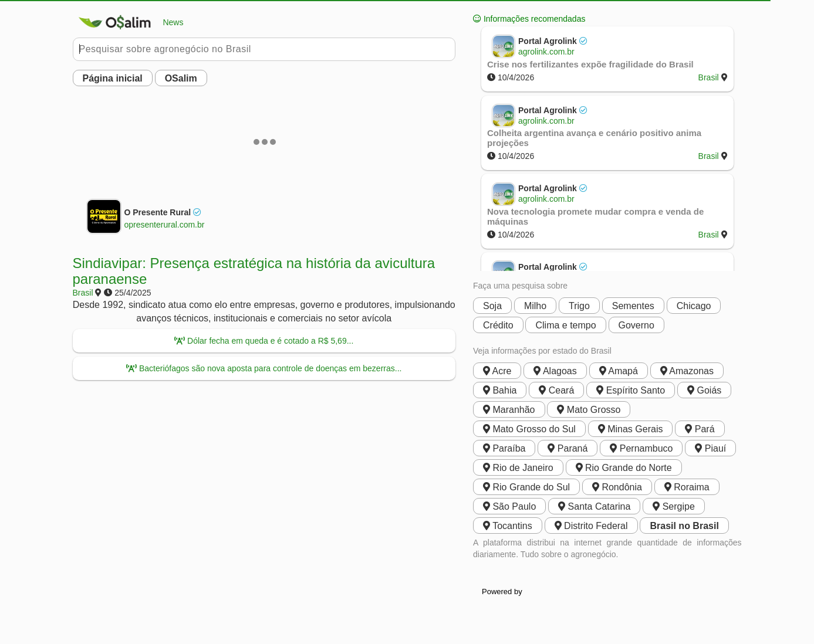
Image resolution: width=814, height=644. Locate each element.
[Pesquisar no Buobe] (264, 49)
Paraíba (504, 448)
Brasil (83, 293)
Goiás (704, 390)
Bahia (500, 390)
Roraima (687, 487)
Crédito (498, 325)
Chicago (694, 306)
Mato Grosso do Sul (529, 429)
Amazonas (687, 371)
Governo (636, 325)
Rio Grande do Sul (526, 487)
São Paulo (509, 506)
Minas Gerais (631, 429)
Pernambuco (641, 448)
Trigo (579, 306)
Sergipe (674, 506)
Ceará (556, 390)
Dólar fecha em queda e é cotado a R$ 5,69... (264, 341)
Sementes (633, 306)
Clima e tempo (565, 325)
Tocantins (508, 526)
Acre (497, 371)
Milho (535, 306)
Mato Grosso (589, 410)
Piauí (710, 448)
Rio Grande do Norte (624, 468)
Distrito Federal (591, 526)
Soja (492, 306)
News (128, 22)
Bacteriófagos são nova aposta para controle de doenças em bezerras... (264, 368)
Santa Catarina (594, 506)
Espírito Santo (631, 390)
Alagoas (555, 371)
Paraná (568, 448)
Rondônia (617, 487)
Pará (700, 429)
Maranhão (509, 410)
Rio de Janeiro (518, 468)
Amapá (619, 371)
